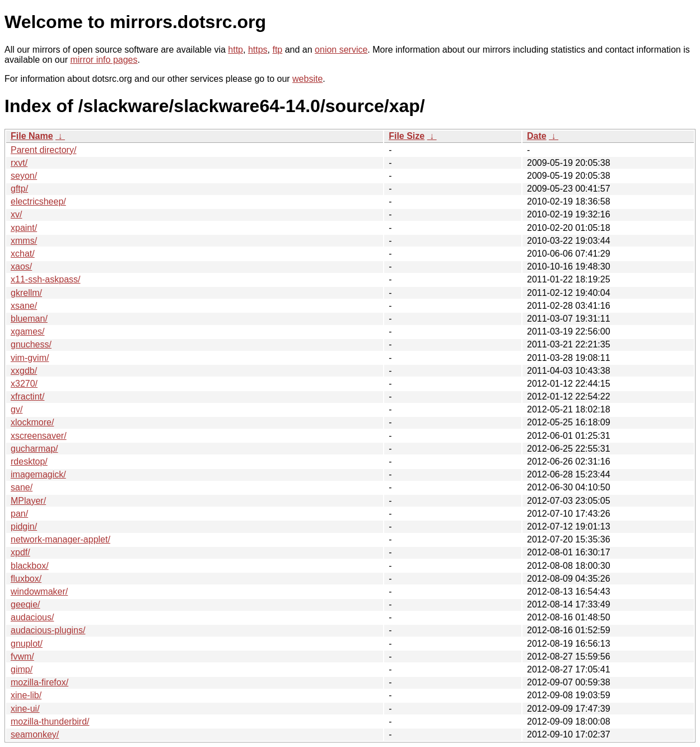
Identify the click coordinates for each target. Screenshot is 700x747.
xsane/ (24, 306)
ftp (277, 50)
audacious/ (32, 617)
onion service (341, 50)
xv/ (16, 214)
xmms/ (24, 241)
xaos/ (21, 266)
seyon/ (24, 176)
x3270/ (24, 384)
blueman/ (29, 319)
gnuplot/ (27, 644)
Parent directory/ (43, 150)
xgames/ (27, 331)
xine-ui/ (25, 709)
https (258, 50)
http (235, 50)
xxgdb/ (24, 371)
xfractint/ (27, 396)
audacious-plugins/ (48, 630)
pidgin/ (24, 526)
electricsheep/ (38, 201)
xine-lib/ (26, 695)
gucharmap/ (34, 449)
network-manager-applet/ (60, 539)
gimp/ (22, 669)
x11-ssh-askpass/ (46, 279)
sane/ (22, 487)
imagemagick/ (38, 474)
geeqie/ (25, 604)
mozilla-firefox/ (39, 682)
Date (537, 136)
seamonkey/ (35, 734)
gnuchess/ (31, 344)
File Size (407, 136)
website (307, 79)
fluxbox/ (26, 579)
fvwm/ (22, 656)
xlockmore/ (32, 422)
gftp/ (19, 189)
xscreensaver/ (39, 436)
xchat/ (23, 254)
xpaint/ (24, 228)
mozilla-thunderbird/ (50, 722)
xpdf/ (20, 552)
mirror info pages (104, 60)
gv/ (17, 409)
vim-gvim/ (30, 358)
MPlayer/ (28, 501)
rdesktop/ (29, 461)
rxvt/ (19, 163)
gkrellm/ (26, 293)
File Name (32, 136)
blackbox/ (30, 566)
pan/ (19, 514)
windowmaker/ (39, 591)
